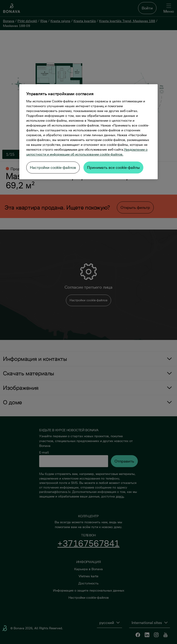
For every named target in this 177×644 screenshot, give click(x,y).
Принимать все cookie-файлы (113, 167)
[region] (88, 132)
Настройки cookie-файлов (53, 167)
